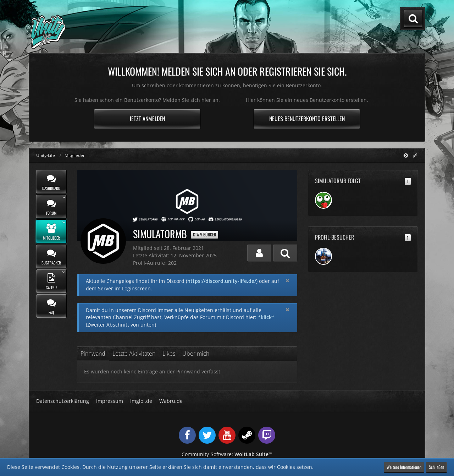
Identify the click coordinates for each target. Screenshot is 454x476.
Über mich (196, 354)
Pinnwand (93, 354)
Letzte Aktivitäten (134, 354)
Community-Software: (227, 454)
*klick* (266, 317)
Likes (169, 354)
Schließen (436, 467)
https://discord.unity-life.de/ (222, 281)
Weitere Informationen (404, 467)
